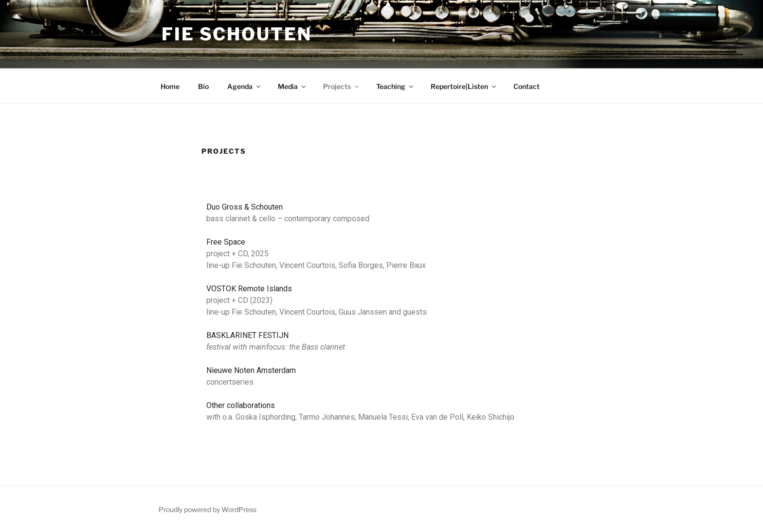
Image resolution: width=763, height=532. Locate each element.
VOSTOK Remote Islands (249, 289)
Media (292, 86)
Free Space (226, 242)
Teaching (395, 86)
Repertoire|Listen (464, 86)
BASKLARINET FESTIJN (247, 335)
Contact (527, 86)
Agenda (245, 86)
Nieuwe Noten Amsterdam (251, 370)
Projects (342, 86)
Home (170, 86)
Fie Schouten (237, 34)
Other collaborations (241, 405)
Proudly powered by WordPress (208, 509)
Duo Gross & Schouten (245, 207)
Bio (203, 86)
